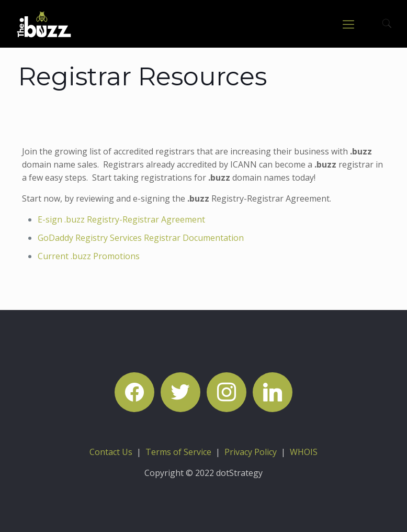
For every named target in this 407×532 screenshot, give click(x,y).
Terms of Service (178, 452)
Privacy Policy (251, 452)
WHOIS (304, 452)
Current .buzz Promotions (89, 256)
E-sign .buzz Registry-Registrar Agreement (121, 219)
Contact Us (111, 452)
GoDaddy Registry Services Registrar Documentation (141, 238)
